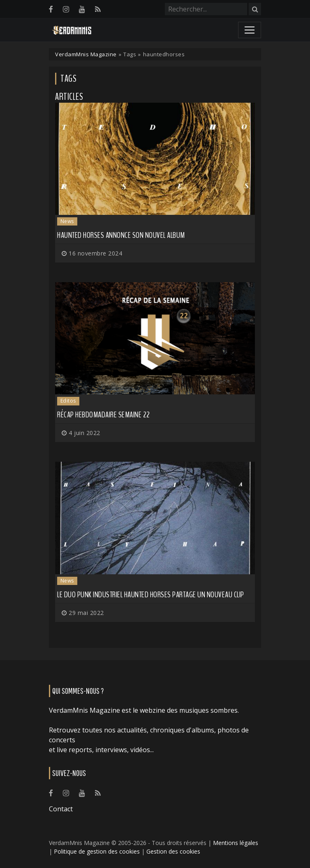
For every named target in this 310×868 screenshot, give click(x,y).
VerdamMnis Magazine (86, 54)
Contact (61, 809)
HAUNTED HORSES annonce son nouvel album (121, 235)
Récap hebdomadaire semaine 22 (104, 415)
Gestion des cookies (173, 851)
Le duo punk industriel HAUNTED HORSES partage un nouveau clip (151, 595)
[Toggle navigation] (250, 30)
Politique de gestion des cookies (97, 851)
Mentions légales (236, 843)
